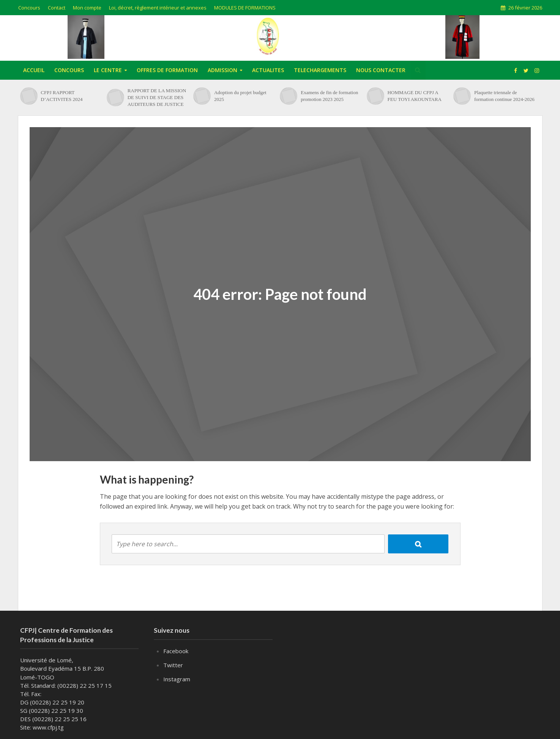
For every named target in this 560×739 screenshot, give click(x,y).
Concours (29, 8)
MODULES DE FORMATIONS (245, 8)
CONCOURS (69, 70)
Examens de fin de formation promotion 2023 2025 (329, 96)
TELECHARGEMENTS (320, 70)
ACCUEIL (34, 70)
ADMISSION (222, 70)
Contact (57, 8)
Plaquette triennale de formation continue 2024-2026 (504, 96)
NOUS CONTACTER (381, 70)
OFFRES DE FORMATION (167, 70)
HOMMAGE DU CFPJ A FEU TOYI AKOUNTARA (415, 96)
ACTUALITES (268, 70)
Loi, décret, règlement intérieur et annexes (158, 8)
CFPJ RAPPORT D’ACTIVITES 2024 (62, 96)
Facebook (176, 651)
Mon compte (87, 8)
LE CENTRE (108, 70)
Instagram (177, 679)
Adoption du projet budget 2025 (240, 96)
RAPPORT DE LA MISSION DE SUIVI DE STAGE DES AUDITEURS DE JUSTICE (157, 97)
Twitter (173, 665)
